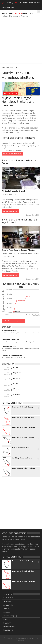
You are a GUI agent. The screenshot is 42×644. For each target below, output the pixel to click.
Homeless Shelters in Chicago (23, 407)
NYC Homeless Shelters (21, 448)
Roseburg (16, 394)
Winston (16, 389)
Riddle (15, 367)
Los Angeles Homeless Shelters (24, 468)
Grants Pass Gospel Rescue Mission (18, 250)
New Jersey (7, 626)
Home (4, 67)
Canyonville (17, 378)
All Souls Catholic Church (14, 191)
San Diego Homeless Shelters (23, 458)
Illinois (5, 623)
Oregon (10, 67)
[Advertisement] (21, 42)
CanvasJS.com (37, 315)
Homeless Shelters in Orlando (23, 438)
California (6, 601)
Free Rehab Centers (9, 346)
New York (6, 598)
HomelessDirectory (18, 14)
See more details (10, 211)
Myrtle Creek (17, 67)
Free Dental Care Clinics (10, 339)
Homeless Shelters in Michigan (23, 417)
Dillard (16, 384)
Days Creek (17, 373)
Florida (5, 609)
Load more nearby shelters (14, 321)
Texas (5, 619)
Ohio (4, 612)
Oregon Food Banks (9, 331)
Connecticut (7, 630)
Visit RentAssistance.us (12, 154)
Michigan (6, 605)
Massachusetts (8, 616)
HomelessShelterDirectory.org (24, 638)
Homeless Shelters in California (24, 427)
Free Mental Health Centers (12, 355)
